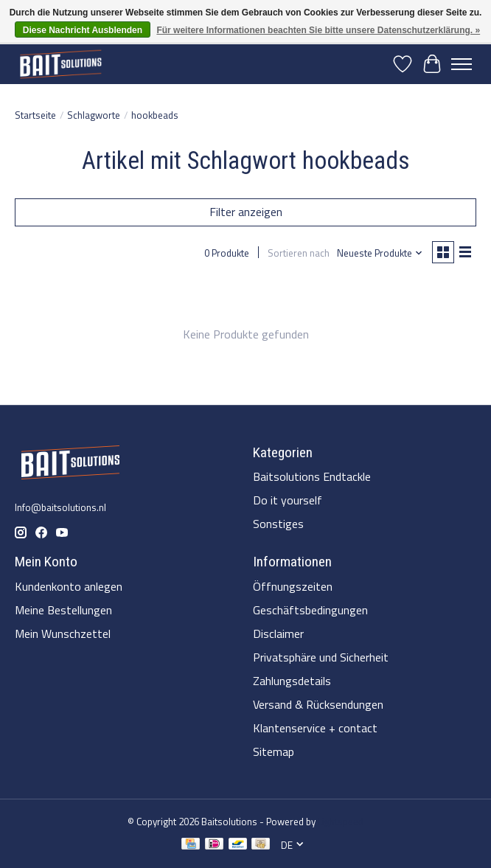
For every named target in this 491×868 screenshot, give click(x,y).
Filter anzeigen (246, 212)
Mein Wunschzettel (63, 633)
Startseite (35, 115)
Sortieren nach (299, 253)
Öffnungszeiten (293, 586)
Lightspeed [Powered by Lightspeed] (341, 822)
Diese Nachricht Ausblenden (83, 30)
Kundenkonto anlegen (69, 586)
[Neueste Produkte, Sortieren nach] (380, 253)
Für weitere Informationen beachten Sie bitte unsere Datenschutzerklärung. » (318, 30)
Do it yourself (288, 500)
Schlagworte (94, 115)
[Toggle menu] (462, 64)
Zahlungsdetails (292, 681)
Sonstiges (278, 524)
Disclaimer (278, 633)
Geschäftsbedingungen (310, 610)
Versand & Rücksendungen (318, 704)
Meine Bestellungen (63, 610)
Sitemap (274, 751)
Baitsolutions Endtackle (312, 476)
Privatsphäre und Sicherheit (321, 657)
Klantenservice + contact (315, 728)
